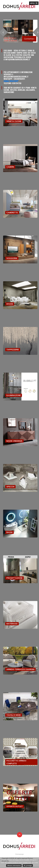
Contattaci (29, 39)
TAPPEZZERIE (13, 350)
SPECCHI (10, 487)
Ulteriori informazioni (14, 866)
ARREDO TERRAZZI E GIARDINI (20, 669)
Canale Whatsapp (11, 81)
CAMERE (10, 167)
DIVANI (10, 304)
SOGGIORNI (12, 258)
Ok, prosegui (28, 866)
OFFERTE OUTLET (15, 806)
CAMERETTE (12, 213)
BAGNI (9, 532)
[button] (34, 3)
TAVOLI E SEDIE (14, 715)
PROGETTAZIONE (14, 578)
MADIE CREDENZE (14, 441)
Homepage (19, 854)
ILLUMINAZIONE (14, 395)
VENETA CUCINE (14, 121)
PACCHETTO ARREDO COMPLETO (16, 762)
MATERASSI (12, 624)
